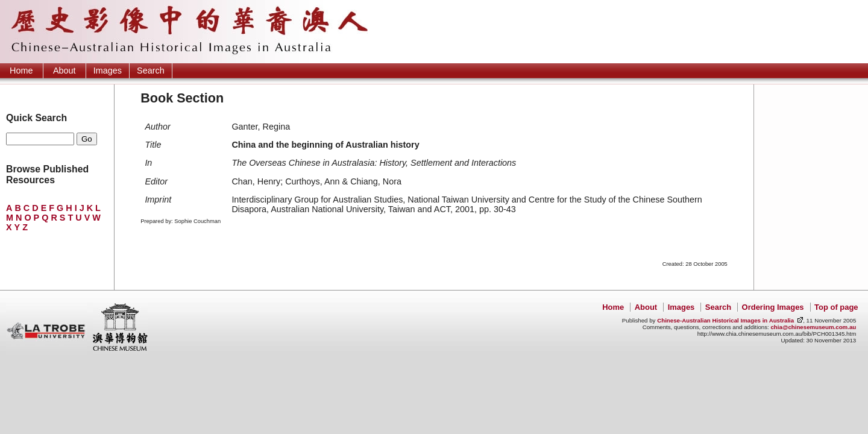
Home (21, 71)
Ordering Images (773, 307)
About (64, 71)
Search (151, 71)
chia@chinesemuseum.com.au (813, 327)
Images (108, 71)
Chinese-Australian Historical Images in (725, 320)
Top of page (836, 307)
